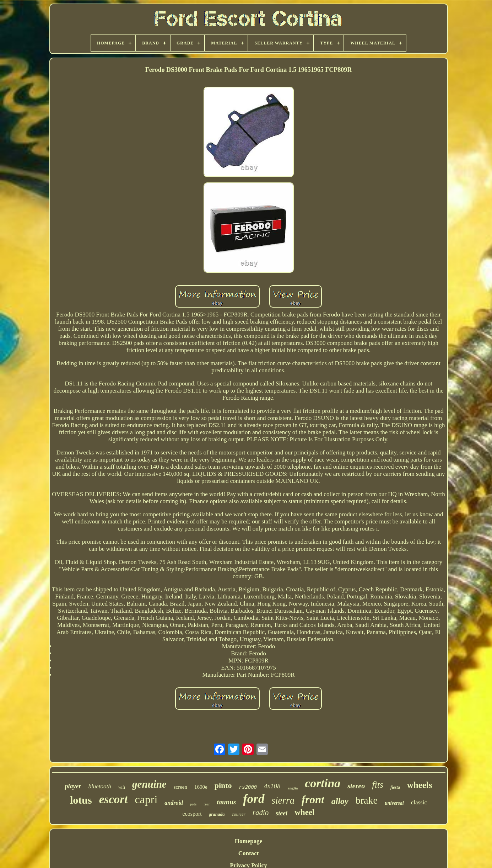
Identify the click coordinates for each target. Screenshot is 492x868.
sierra (283, 800)
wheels (420, 785)
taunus (226, 802)
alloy (340, 801)
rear (207, 804)
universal (394, 803)
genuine (149, 784)
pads (193, 804)
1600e (201, 787)
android (174, 803)
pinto (223, 785)
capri (146, 799)
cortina (323, 783)
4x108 (272, 786)
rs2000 (248, 787)
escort (113, 799)
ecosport (192, 814)
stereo (356, 786)
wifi (122, 787)
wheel (304, 812)
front (313, 800)
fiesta (395, 787)
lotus (81, 800)
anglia (293, 788)
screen (180, 787)
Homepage (248, 841)
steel (282, 813)
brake (367, 800)
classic (419, 802)
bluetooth (99, 786)
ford (254, 799)
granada (217, 814)
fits (378, 785)
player (73, 786)
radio (261, 813)
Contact (249, 853)
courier (238, 814)
